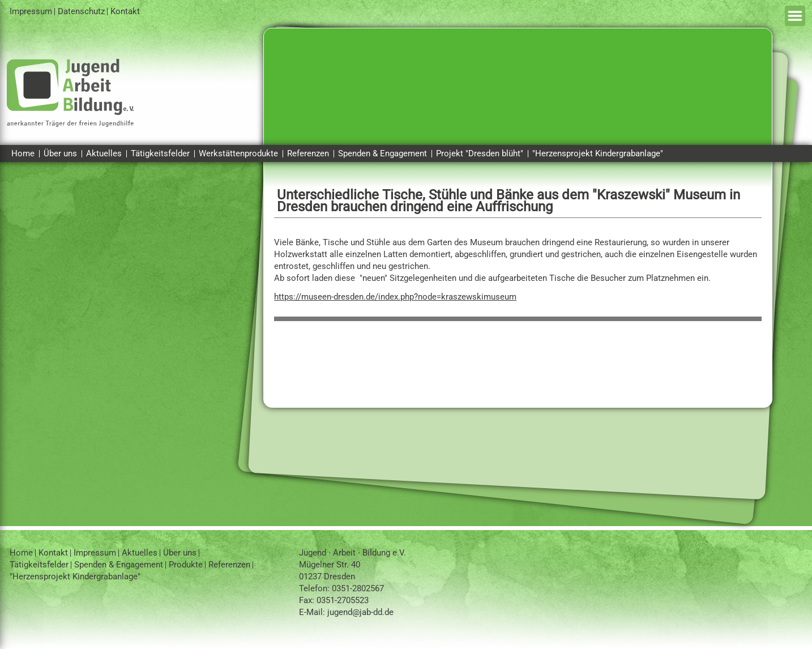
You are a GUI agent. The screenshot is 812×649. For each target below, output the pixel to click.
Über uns (60, 153)
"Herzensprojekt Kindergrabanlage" (598, 153)
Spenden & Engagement (383, 153)
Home (23, 153)
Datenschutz (81, 11)
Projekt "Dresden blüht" (480, 153)
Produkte (186, 565)
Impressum (31, 11)
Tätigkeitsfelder (160, 153)
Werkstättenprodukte (238, 153)
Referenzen (308, 153)
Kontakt (125, 11)
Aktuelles (104, 153)
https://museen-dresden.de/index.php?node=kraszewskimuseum (395, 297)
